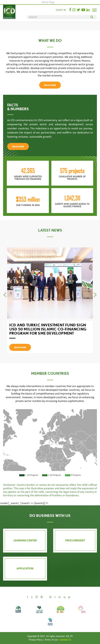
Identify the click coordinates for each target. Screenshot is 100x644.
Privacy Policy (36, 640)
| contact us (65, 640)
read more (50, 85)
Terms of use (51, 640)
